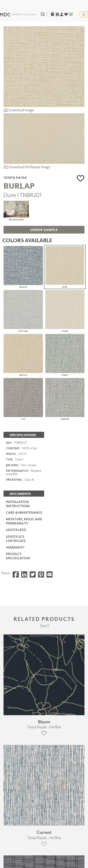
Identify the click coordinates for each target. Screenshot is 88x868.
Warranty (15, 547)
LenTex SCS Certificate (16, 539)
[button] (81, 178)
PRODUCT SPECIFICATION (18, 556)
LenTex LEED (16, 530)
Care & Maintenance (24, 512)
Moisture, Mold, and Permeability (24, 521)
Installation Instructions (18, 504)
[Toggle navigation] (84, 14)
